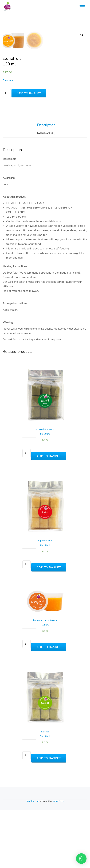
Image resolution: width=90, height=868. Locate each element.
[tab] (46, 183)
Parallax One (33, 859)
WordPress (58, 859)
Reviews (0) (46, 191)
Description (46, 183)
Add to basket (29, 151)
